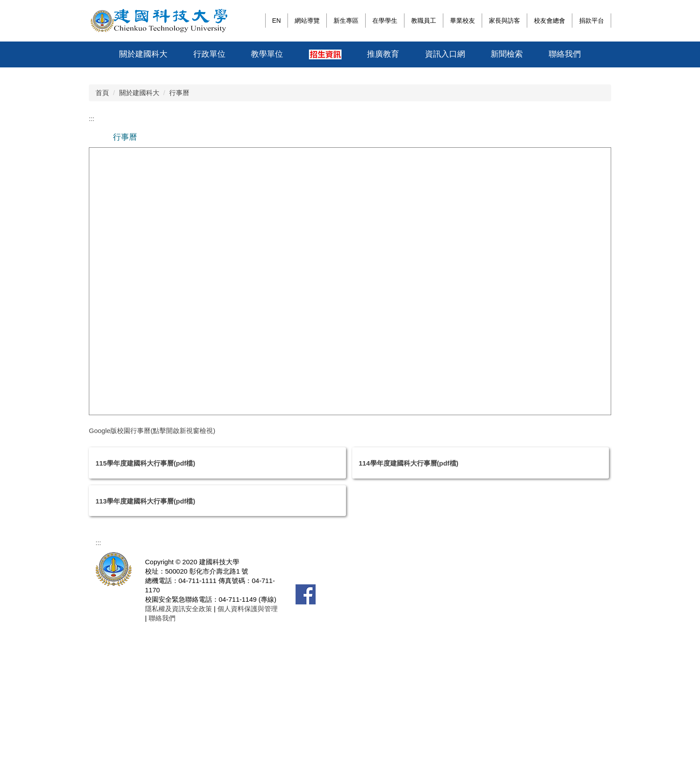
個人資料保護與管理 (247, 739)
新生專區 (346, 21)
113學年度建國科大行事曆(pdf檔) (145, 631)
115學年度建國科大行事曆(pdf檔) (145, 594)
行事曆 (179, 223)
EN (277, 21)
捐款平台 (592, 21)
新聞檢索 (507, 54)
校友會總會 (550, 21)
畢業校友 (462, 21)
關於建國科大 (143, 54)
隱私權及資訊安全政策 (179, 739)
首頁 (102, 223)
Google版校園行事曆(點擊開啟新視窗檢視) (152, 561)
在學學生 (385, 21)
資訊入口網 (445, 54)
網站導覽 (307, 21)
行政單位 (209, 54)
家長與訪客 (504, 21)
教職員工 (424, 21)
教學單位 (267, 54)
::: (256, 21)
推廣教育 (383, 54)
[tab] (518, 194)
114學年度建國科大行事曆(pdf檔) (409, 594)
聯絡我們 (565, 54)
